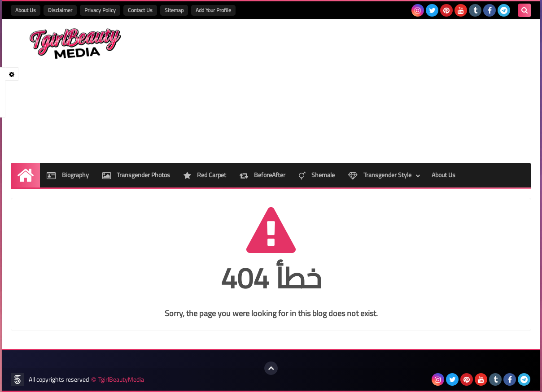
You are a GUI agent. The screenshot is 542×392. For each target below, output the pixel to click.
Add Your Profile (213, 10)
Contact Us (140, 10)
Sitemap (174, 10)
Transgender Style (380, 175)
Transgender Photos (136, 175)
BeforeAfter (262, 175)
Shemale (317, 175)
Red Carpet (205, 175)
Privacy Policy (100, 10)
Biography (68, 175)
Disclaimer (60, 10)
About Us (26, 10)
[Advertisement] (368, 91)
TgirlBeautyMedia (121, 380)
